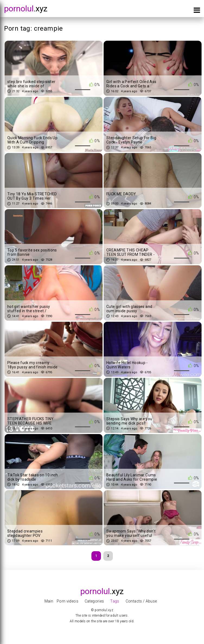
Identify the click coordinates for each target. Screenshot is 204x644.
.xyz (26, 9)
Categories (94, 601)
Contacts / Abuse (141, 601)
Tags (115, 601)
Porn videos (68, 601)
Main (49, 601)
